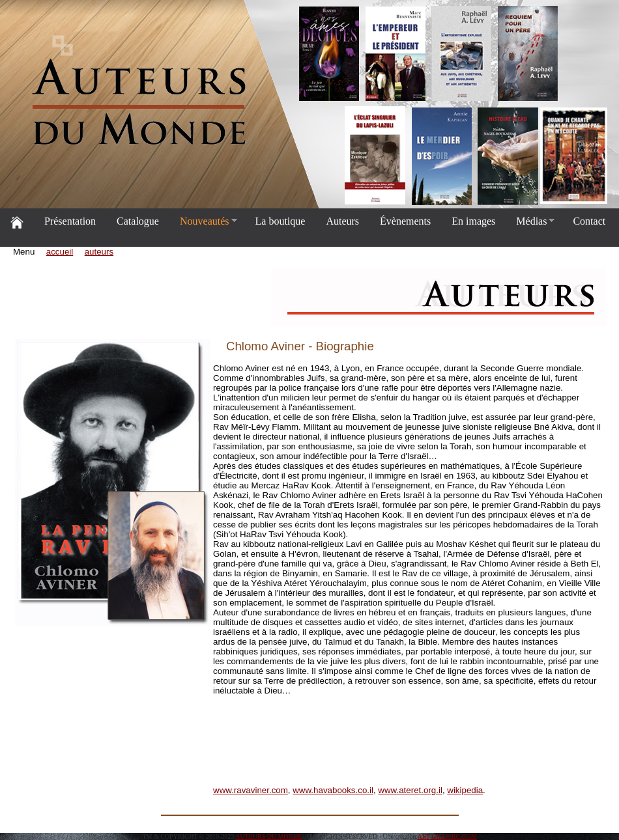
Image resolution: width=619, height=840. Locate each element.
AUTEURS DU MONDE (268, 836)
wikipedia (465, 790)
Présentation (70, 221)
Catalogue (138, 221)
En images (473, 221)
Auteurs (342, 221)
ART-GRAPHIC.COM (447, 836)
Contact (589, 221)
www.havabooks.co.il (333, 790)
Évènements (405, 221)
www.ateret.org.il (410, 790)
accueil (60, 252)
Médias (530, 221)
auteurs (99, 252)
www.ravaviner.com (251, 790)
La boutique (281, 221)
